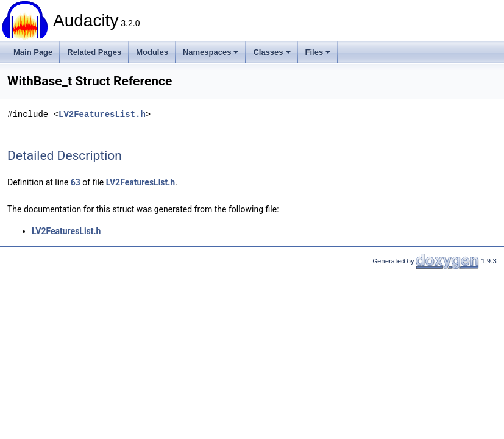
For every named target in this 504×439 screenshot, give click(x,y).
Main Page (33, 52)
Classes (272, 52)
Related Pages (94, 52)
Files (318, 52)
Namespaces (211, 52)
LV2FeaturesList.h (102, 114)
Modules (152, 52)
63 (76, 182)
